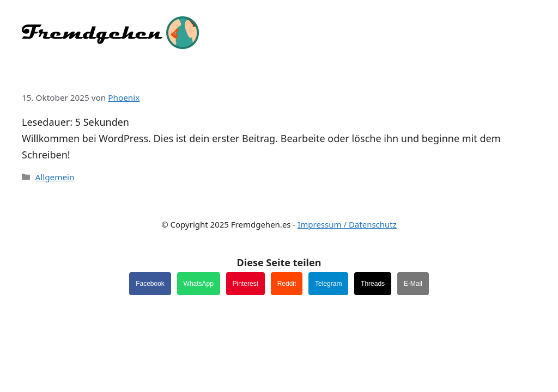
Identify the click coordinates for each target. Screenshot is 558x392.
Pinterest (245, 284)
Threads (373, 284)
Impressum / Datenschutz (347, 224)
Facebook (150, 284)
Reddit (287, 284)
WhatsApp (199, 284)
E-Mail (413, 284)
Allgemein (54, 177)
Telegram (328, 284)
